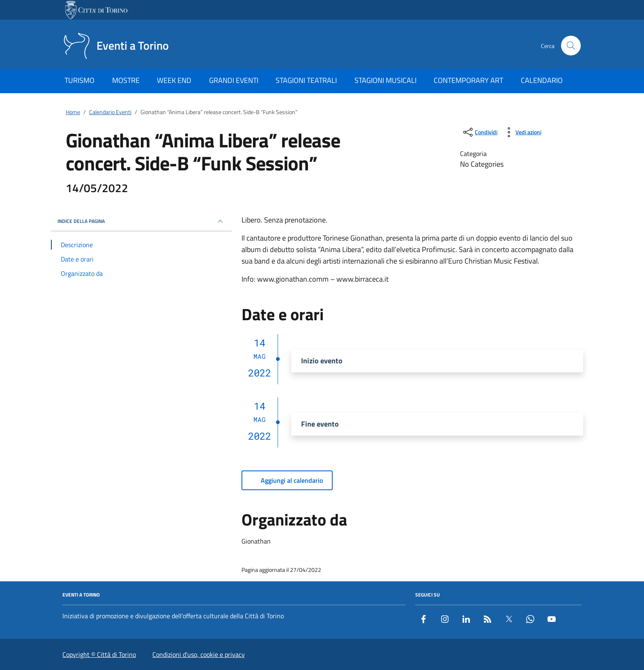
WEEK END (174, 80)
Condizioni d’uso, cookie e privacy (199, 654)
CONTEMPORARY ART (468, 80)
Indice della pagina (141, 221)
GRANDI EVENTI (234, 80)
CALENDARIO (542, 80)
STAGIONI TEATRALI (306, 80)
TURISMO (79, 80)
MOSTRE (126, 80)
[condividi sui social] (480, 132)
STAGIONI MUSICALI (385, 80)
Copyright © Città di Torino (99, 654)
